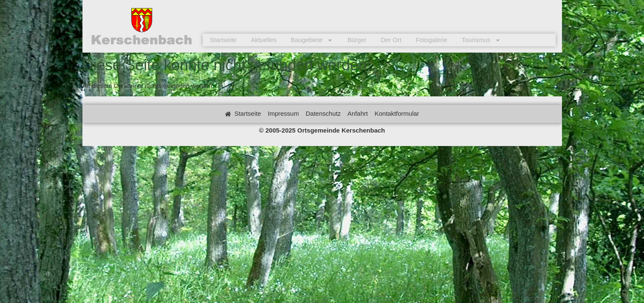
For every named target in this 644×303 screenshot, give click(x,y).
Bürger (357, 40)
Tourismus (481, 40)
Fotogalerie (431, 40)
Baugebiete (312, 40)
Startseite (223, 40)
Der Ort (391, 40)
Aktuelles (264, 40)
